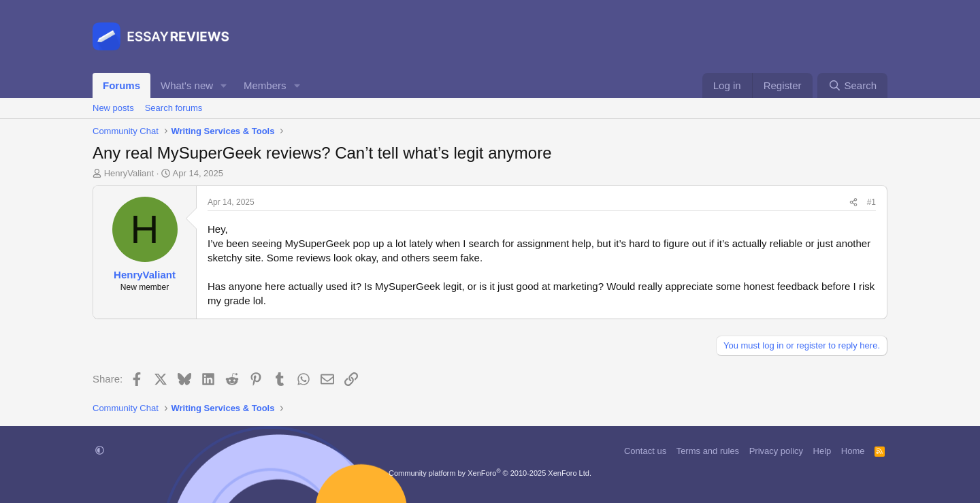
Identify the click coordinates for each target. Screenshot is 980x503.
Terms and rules (708, 451)
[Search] (852, 85)
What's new (187, 85)
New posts (113, 108)
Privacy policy (776, 451)
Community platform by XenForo (490, 473)
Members (265, 85)
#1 (871, 202)
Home (853, 451)
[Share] (853, 202)
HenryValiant (129, 173)
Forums (121, 85)
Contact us (645, 451)
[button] (224, 85)
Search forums (174, 108)
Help (822, 451)
